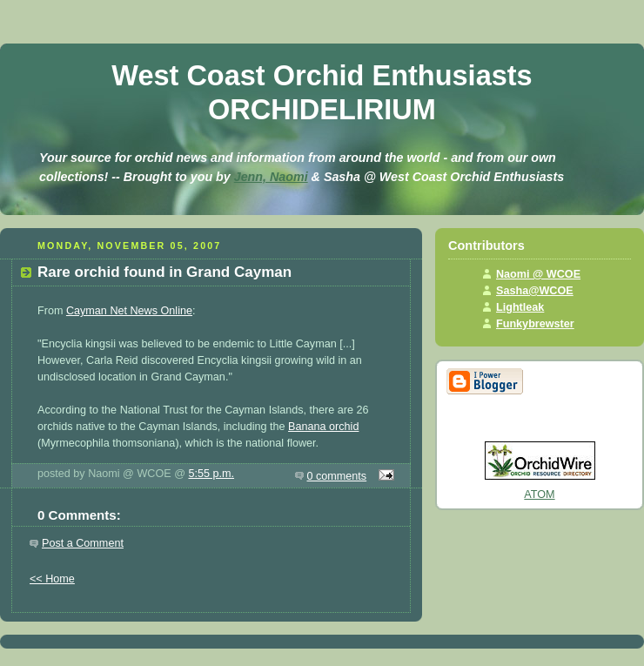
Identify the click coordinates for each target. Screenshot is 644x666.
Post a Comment (83, 543)
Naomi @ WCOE (538, 274)
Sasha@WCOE (535, 291)
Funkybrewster (535, 324)
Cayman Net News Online (129, 311)
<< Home (52, 579)
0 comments (337, 476)
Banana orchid (323, 427)
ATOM (539, 494)
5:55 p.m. (211, 474)
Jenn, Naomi (271, 177)
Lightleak (520, 307)
